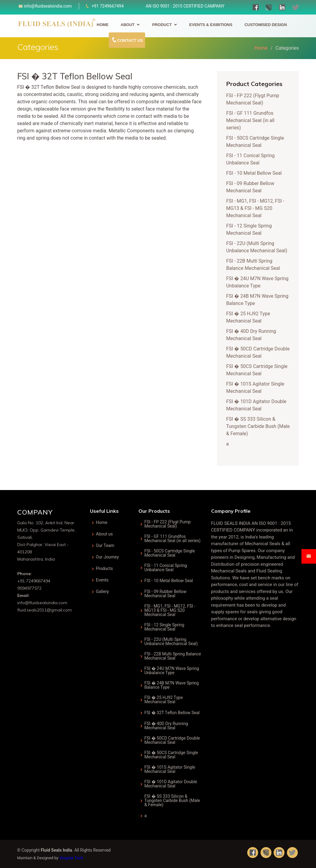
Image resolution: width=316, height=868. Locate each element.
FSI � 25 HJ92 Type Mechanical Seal (250, 317)
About (128, 25)
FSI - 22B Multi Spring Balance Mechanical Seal (255, 265)
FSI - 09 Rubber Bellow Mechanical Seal (252, 187)
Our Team (105, 546)
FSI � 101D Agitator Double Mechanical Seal (258, 405)
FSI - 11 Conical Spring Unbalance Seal (252, 159)
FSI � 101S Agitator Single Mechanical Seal (257, 388)
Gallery (103, 592)
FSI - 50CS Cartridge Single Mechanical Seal (257, 142)
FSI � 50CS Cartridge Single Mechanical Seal (258, 370)
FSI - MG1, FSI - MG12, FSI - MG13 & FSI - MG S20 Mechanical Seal (257, 208)
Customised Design (266, 25)
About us (105, 534)
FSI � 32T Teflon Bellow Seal (172, 713)
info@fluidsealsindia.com (48, 6)
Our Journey (108, 557)
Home (103, 25)
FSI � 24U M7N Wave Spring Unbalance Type (259, 282)
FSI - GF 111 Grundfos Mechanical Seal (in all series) (252, 121)
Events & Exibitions (211, 25)
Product (162, 25)
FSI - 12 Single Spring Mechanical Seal (251, 230)
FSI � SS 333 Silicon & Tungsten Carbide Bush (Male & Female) (260, 426)
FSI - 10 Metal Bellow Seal (256, 173)
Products (105, 569)
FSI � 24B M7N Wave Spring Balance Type (172, 685)
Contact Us (127, 40)
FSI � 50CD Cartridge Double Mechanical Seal (259, 353)
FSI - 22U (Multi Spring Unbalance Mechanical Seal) (258, 247)
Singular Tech (71, 858)
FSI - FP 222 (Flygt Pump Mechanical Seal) (254, 99)
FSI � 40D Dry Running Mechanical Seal (253, 335)
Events (102, 580)
